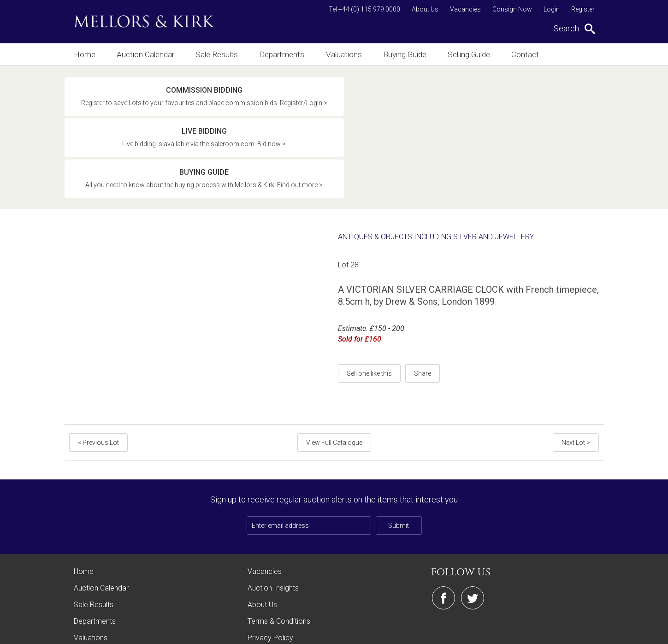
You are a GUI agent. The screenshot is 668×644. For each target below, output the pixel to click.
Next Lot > (577, 370)
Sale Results (219, 54)
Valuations (348, 54)
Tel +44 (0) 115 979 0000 (364, 9)
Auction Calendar (146, 54)
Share (423, 301)
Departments (285, 54)
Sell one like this (369, 301)
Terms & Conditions (279, 548)
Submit (399, 453)
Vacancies (465, 9)
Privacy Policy (270, 565)
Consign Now (512, 9)
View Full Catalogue (334, 370)
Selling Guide (478, 54)
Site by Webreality (580, 632)
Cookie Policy (270, 582)
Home (84, 54)
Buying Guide (411, 54)
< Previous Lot (98, 370)
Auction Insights (273, 515)
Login (552, 9)
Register (583, 9)
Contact (537, 54)
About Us (425, 9)
